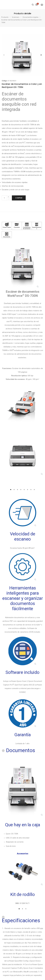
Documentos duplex (31, 17)
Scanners (16, 17)
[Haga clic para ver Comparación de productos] (27, 226)
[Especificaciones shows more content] (22, 919)
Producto (5, 17)
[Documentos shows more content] (18, 750)
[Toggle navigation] (42, 5)
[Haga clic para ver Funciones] (17, 226)
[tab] (11, 490)
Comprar (19, 198)
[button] (41, 55)
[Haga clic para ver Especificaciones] (37, 226)
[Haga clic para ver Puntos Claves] (7, 226)
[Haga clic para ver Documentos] (7, 235)
